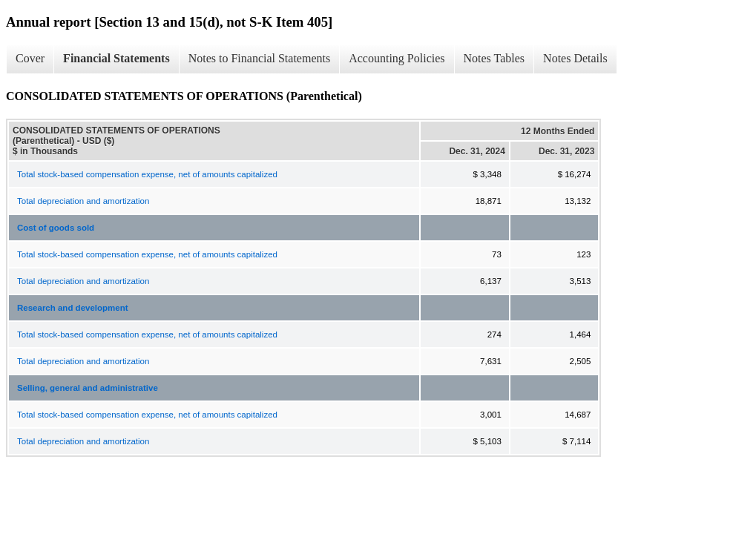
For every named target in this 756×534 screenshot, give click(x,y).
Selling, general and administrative (88, 388)
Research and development (73, 308)
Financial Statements (116, 58)
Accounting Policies (397, 58)
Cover (30, 58)
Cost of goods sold (56, 228)
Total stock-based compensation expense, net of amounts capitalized (147, 174)
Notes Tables (494, 58)
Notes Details (575, 58)
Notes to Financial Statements (260, 58)
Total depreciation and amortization (83, 201)
